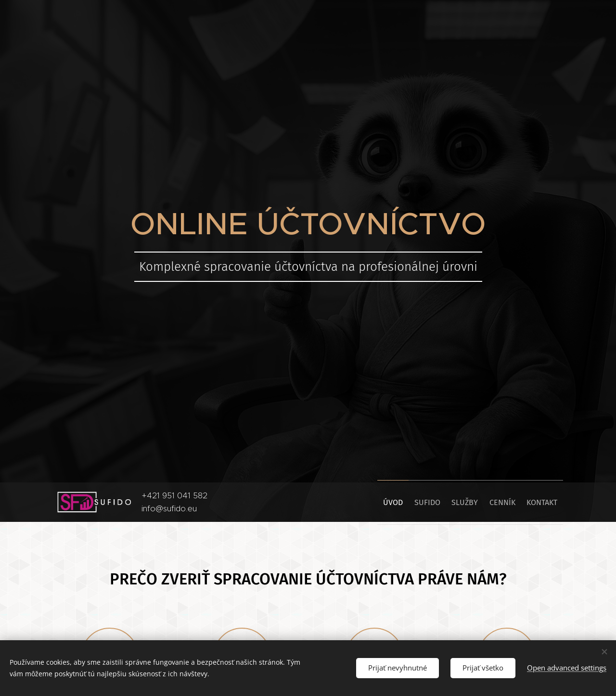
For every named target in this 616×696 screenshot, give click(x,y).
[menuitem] (366, 502)
